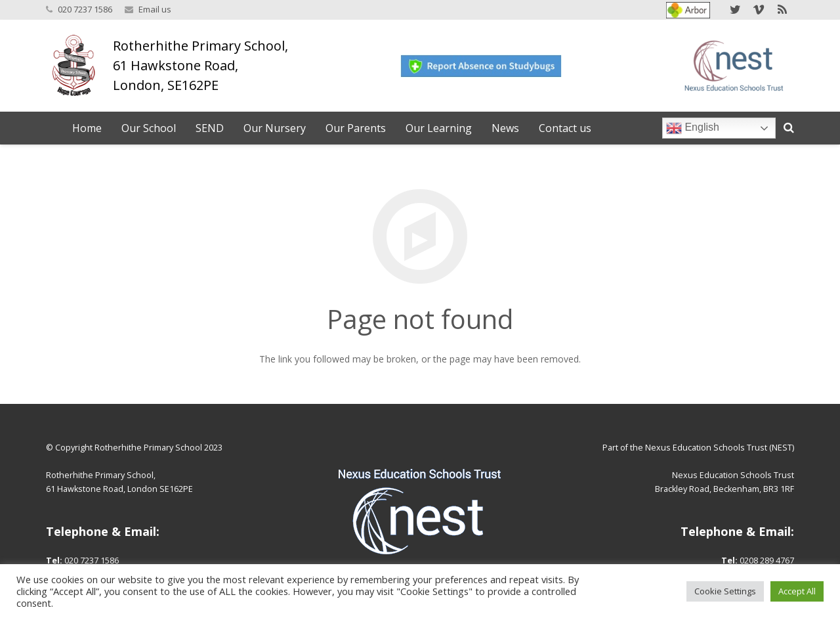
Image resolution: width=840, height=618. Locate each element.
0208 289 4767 (767, 561)
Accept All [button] (797, 591)
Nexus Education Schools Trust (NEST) (720, 448)
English (693, 128)
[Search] (789, 128)
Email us (155, 9)
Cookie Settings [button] (725, 591)
